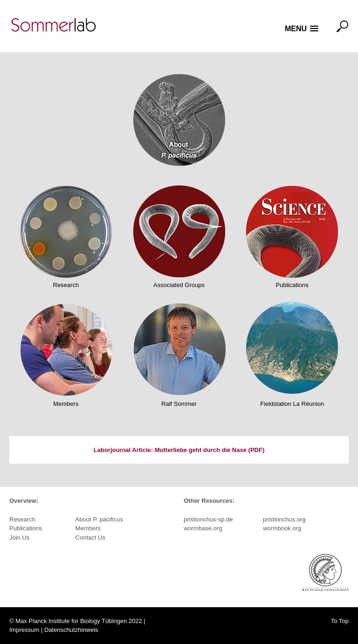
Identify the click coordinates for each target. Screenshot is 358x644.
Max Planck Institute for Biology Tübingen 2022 (79, 621)
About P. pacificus (99, 519)
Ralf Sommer (179, 404)
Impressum (24, 630)
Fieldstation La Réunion (292, 404)
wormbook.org (282, 528)
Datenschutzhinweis (71, 630)
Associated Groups (179, 285)
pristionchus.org (284, 519)
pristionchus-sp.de (208, 519)
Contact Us (90, 538)
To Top (340, 621)
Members (66, 404)
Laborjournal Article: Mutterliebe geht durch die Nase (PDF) (179, 450)
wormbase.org (203, 528)
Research (66, 285)
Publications (292, 285)
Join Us (19, 538)
